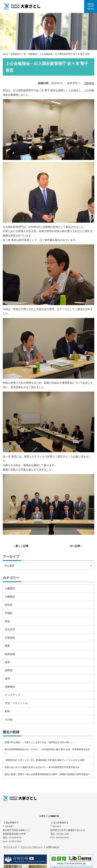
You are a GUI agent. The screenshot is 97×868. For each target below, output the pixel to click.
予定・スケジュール (16, 703)
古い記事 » (76, 546)
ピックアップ (12, 695)
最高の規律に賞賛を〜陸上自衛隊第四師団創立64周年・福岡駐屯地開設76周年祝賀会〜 (47, 774)
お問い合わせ (53, 847)
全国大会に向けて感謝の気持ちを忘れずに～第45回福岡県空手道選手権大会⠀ (43, 767)
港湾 (7, 679)
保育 (7, 662)
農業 (7, 646)
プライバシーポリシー (32, 847)
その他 (9, 720)
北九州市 (10, 629)
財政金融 (10, 654)
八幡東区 (10, 597)
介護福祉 (10, 638)
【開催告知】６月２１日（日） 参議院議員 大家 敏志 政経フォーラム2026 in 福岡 (44, 760)
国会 (7, 621)
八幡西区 (10, 588)
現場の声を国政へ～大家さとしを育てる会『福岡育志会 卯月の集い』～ (40, 742)
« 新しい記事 (21, 546)
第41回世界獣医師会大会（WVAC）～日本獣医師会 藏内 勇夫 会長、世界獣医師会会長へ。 (47, 751)
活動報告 (89, 83)
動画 (7, 711)
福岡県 (9, 670)
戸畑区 (9, 613)
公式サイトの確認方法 (49, 816)
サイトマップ (10, 847)
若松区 (9, 605)
